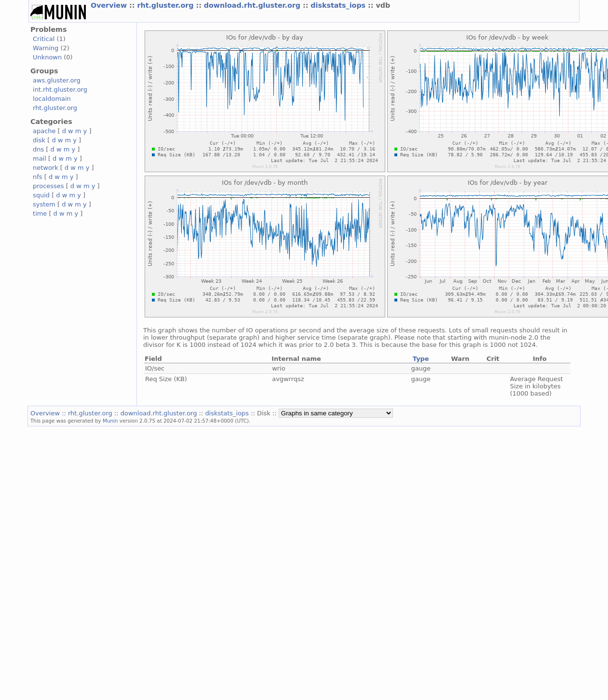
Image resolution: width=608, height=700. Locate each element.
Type (421, 359)
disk (39, 140)
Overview (110, 5)
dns (38, 149)
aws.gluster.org (57, 80)
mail (40, 158)
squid (41, 195)
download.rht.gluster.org (253, 5)
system (44, 204)
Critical (44, 39)
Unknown (47, 57)
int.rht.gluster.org (60, 89)
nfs (38, 177)
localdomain (52, 99)
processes (48, 186)
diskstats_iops (339, 5)
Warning (46, 48)
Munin (110, 421)
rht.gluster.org (166, 5)
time (40, 213)
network (46, 168)
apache (44, 131)
